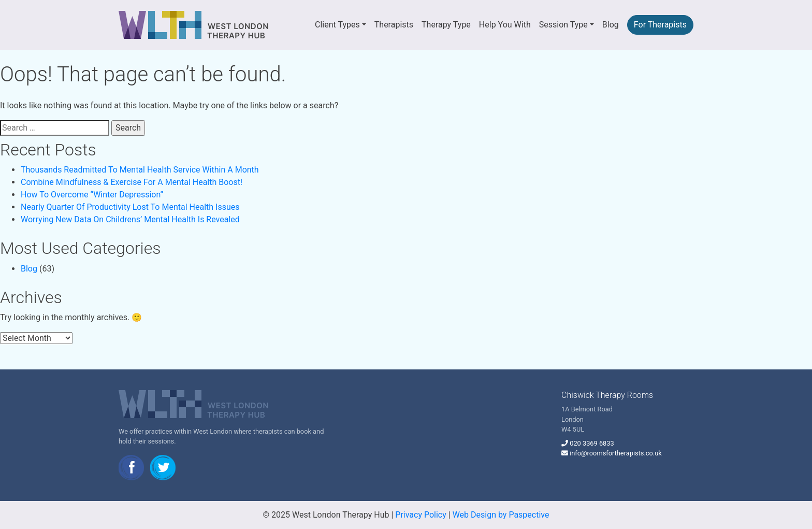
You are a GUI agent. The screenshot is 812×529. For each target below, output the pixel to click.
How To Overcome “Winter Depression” (92, 195)
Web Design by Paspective (501, 515)
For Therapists (660, 25)
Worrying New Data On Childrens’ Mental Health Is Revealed (130, 219)
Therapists (394, 25)
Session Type (563, 25)
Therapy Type (446, 25)
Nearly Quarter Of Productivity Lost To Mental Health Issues (130, 207)
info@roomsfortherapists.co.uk (616, 453)
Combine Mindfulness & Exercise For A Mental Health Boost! (132, 182)
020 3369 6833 (592, 443)
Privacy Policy (421, 515)
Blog (611, 25)
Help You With (505, 25)
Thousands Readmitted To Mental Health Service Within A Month (140, 170)
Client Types (337, 25)
